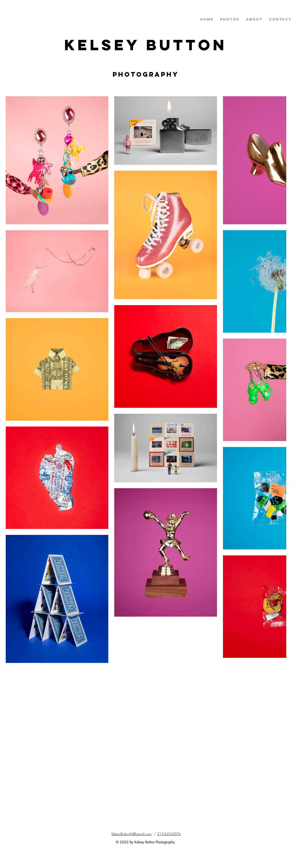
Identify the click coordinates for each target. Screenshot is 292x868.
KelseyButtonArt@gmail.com (132, 834)
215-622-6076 (169, 834)
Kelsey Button (146, 45)
